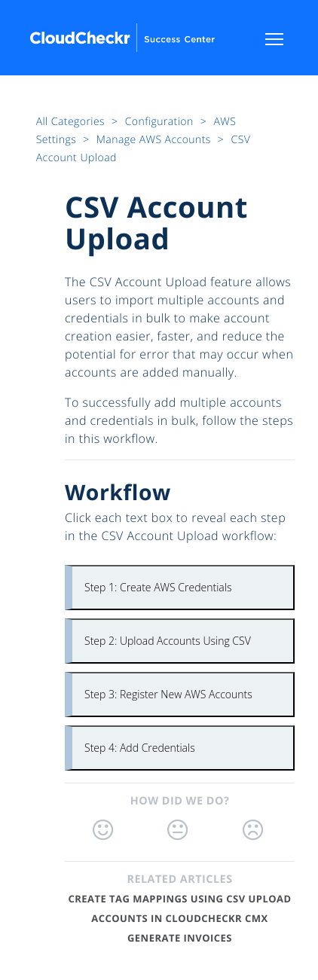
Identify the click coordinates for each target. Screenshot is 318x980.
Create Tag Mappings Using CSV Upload (179, 899)
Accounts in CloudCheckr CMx (179, 918)
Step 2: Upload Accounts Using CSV (168, 641)
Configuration (161, 122)
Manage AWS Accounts (155, 140)
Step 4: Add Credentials (140, 748)
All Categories (72, 122)
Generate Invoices (180, 938)
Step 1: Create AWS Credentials (158, 587)
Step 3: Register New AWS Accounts (168, 694)
